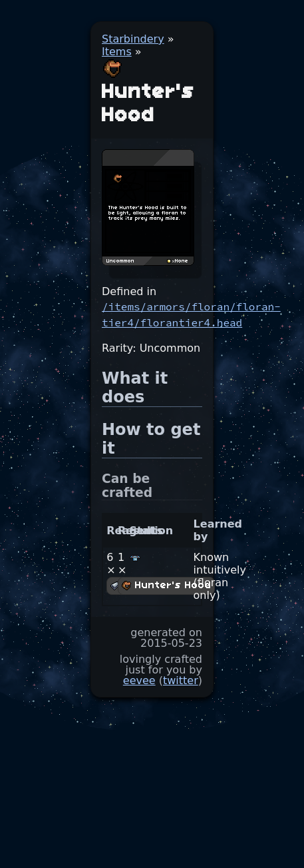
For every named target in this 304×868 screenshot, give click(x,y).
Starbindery (133, 39)
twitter (181, 680)
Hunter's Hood (166, 586)
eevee (139, 680)
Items (117, 52)
